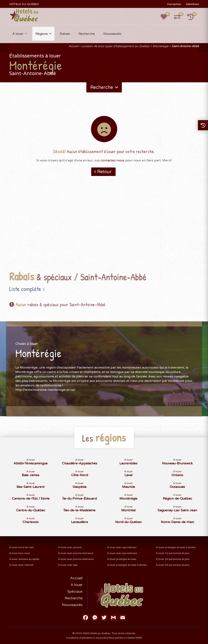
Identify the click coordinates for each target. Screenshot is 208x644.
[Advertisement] (104, 230)
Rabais (65, 34)
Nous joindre (116, 638)
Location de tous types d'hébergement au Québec (115, 46)
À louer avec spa (68, 565)
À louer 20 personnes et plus (173, 559)
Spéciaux (75, 591)
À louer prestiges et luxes (122, 559)
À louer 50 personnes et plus (173, 565)
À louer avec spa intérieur (122, 547)
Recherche (87, 34)
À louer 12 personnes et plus (173, 553)
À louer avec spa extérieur (122, 553)
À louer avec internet (21, 565)
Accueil (73, 46)
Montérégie (161, 46)
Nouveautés (112, 34)
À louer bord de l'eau (22, 547)
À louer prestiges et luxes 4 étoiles (127, 565)
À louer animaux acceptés (24, 559)
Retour (104, 172)
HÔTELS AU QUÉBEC (24, 4)
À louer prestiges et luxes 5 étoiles (176, 547)
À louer (18, 34)
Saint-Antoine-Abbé (185, 46)
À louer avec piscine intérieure (76, 553)
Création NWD (134, 638)
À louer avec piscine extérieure (76, 559)
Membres (192, 4)
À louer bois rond (19, 553)
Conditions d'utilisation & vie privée (86, 638)
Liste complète (25, 289)
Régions (42, 34)
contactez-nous (113, 160)
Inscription (174, 4)
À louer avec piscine (70, 547)
